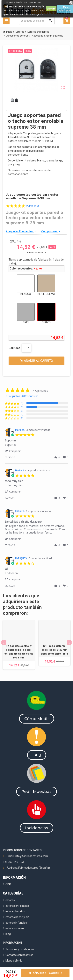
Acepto (51, 9)
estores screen (15, 928)
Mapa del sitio (14, 961)
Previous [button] (3, 642)
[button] (15, 451)
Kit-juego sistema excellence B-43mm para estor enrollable (54, 650)
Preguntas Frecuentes (21, 231)
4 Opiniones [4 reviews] (32, 206)
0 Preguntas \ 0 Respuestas (22, 396)
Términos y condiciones (20, 949)
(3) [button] (22, 403)
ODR (8, 884)
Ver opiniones (51, 231)
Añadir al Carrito (45, 973)
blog (8, 934)
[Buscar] (37, 21)
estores (10, 900)
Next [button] (70, 642)
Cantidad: (15, 348)
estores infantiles (16, 923)
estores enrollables (17, 906)
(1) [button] (22, 407)
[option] (19, 645)
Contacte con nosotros (19, 955)
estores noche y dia (17, 917)
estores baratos (15, 911)
